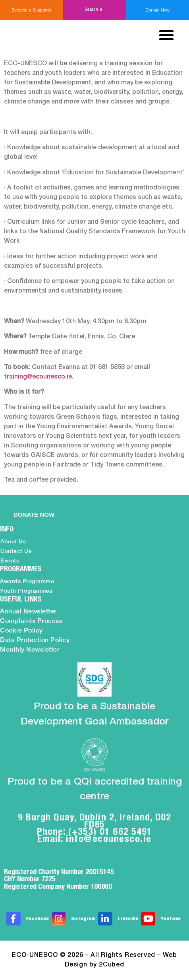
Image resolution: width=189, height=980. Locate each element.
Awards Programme (27, 581)
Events (10, 560)
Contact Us (16, 551)
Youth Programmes (26, 591)
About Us (13, 541)
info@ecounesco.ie (109, 838)
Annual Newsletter (28, 611)
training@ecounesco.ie (38, 377)
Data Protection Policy (35, 640)
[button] (95, 10)
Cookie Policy (21, 630)
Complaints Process (31, 621)
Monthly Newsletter (30, 649)
